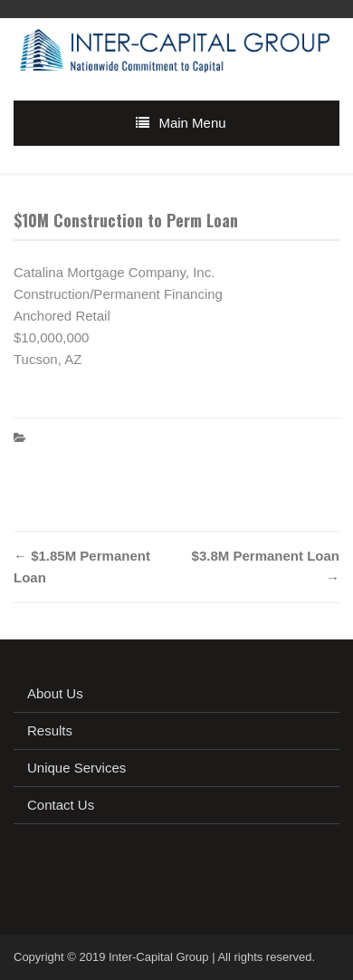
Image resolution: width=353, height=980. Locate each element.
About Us (55, 693)
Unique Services (76, 768)
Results (50, 730)
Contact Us (61, 805)
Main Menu (192, 123)
